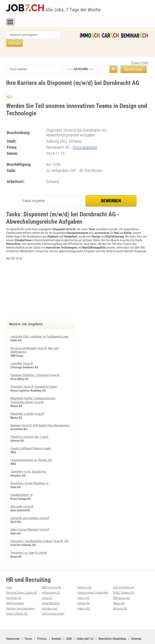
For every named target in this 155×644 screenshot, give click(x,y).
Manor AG (119, 591)
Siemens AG (85, 576)
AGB (69, 626)
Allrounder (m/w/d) (22, 495)
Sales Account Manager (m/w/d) (30, 518)
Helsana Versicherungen (20, 596)
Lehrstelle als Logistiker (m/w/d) (30, 507)
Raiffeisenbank (15, 591)
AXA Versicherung (124, 576)
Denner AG (84, 591)
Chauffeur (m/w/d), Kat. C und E (29, 427)
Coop (9, 576)
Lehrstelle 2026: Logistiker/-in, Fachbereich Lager (40, 328)
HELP (9, 89)
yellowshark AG (51, 581)
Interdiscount (49, 596)
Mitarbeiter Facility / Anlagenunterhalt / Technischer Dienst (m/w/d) (33, 391)
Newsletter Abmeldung (112, 626)
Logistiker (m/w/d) (22, 355)
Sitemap (136, 626)
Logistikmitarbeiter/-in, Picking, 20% (31, 450)
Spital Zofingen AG (17, 601)
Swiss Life (84, 586)
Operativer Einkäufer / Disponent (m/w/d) (35, 366)
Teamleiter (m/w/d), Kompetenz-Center (34, 378)
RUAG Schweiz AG (124, 581)
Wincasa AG (120, 596)
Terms (28, 626)
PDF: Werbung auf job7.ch (119, 636)
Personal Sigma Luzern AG (22, 581)
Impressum (13, 626)
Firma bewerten (85, 139)
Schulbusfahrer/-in (21, 484)
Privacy (42, 626)
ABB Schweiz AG (51, 576)
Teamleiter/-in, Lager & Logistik (29, 541)
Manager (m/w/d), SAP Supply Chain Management (40, 416)
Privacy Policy (140, 55)
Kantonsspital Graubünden (93, 581)
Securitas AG (14, 586)
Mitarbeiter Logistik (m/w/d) (27, 404)
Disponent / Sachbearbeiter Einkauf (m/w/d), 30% (40, 530)
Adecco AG (84, 596)
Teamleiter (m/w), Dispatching (28, 461)
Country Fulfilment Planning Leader (31, 438)
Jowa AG (47, 586)
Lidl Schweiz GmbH (53, 601)
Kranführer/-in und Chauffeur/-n (29, 473)
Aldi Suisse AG (121, 586)
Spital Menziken (51, 591)
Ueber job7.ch (85, 626)
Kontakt (56, 626)
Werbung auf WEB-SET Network (88, 636)
